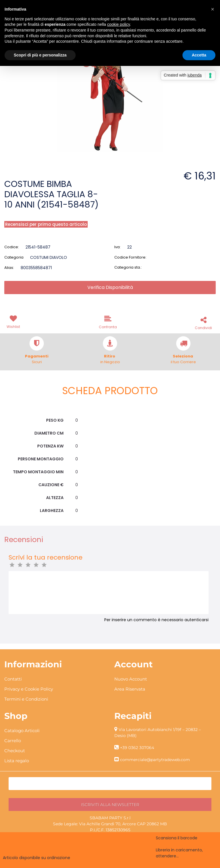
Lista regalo (17, 761)
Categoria (14, 257)
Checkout (15, 751)
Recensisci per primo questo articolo (46, 224)
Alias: (9, 268)
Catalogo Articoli (22, 731)
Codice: (12, 247)
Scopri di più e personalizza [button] (40, 55)
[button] (14, 321)
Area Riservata (130, 689)
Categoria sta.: (128, 267)
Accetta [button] (199, 55)
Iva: (117, 247)
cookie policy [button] (118, 24)
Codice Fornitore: (130, 257)
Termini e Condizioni (26, 699)
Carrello (13, 741)
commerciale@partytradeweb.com (155, 760)
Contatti (13, 679)
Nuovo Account (131, 679)
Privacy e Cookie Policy (29, 689)
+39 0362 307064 (137, 748)
